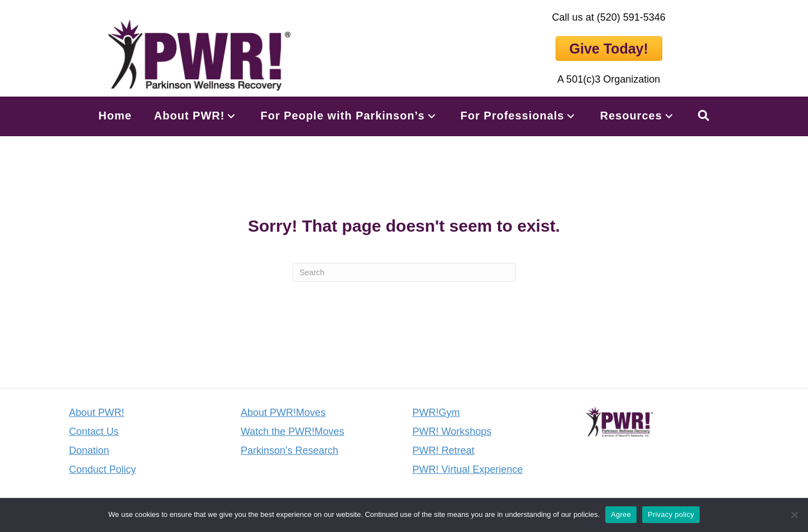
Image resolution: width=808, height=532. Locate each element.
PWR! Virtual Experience (468, 469)
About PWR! (97, 413)
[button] (231, 116)
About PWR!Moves (283, 413)
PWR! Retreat (444, 450)
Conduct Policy (103, 469)
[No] (794, 515)
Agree (621, 514)
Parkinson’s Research (290, 450)
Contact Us (94, 432)
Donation (89, 450)
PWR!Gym (436, 413)
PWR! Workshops (452, 432)
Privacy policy (671, 514)
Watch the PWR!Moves (292, 432)
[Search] (404, 272)
